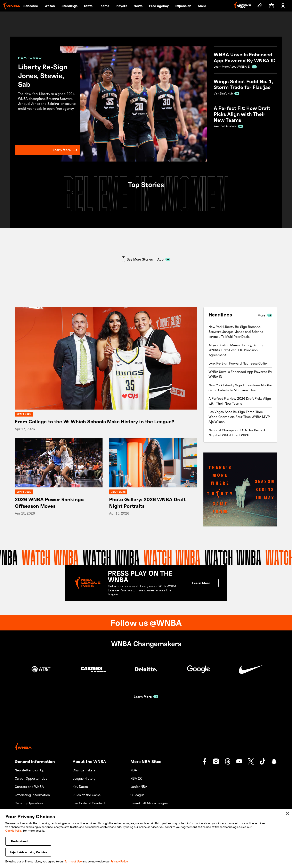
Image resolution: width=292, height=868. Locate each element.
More (202, 6)
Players (121, 6)
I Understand (19, 841)
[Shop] (271, 6)
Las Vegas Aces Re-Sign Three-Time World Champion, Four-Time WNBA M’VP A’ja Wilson (239, 417)
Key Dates (80, 787)
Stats (88, 6)
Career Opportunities (31, 778)
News (138, 6)
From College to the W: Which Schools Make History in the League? (95, 421)
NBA (134, 770)
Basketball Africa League (149, 803)
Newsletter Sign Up (30, 770)
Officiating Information (32, 795)
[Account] (283, 6)
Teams (104, 6)
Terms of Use (73, 861)
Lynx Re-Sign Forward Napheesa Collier (238, 363)
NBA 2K (136, 778)
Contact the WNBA (29, 787)
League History (84, 778)
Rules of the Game (87, 795)
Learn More (65, 150)
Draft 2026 (24, 414)
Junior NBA (139, 787)
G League (137, 795)
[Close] (287, 813)
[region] (146, 838)
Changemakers (84, 770)
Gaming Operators (29, 803)
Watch (50, 6)
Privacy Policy (119, 861)
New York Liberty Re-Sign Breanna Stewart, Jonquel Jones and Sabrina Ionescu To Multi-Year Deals (236, 332)
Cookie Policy (14, 830)
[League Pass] (242, 6)
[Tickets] (260, 6)
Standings (70, 6)
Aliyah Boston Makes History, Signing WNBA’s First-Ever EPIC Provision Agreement (237, 350)
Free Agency (159, 6)
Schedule (31, 6)
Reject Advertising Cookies (28, 852)
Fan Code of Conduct (89, 803)
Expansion (183, 6)
